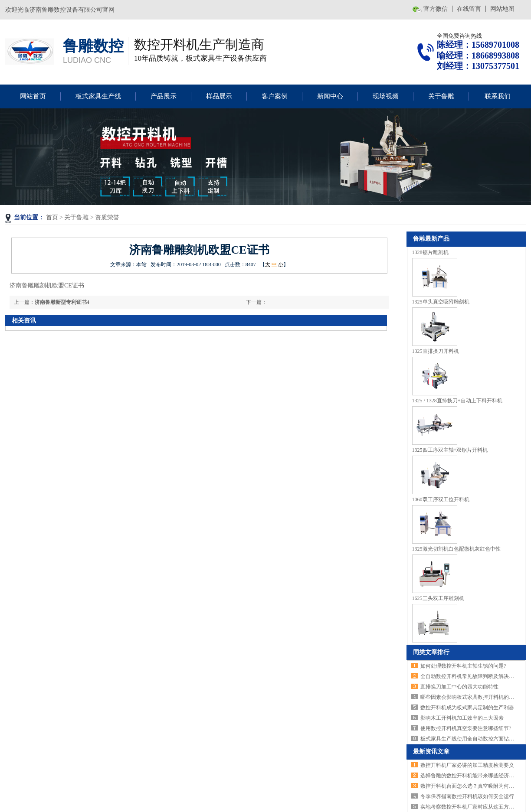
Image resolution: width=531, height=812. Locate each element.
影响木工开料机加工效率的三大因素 (462, 718)
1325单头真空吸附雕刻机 (441, 302)
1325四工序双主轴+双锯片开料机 (450, 450)
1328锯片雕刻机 (430, 252)
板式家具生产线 (98, 96)
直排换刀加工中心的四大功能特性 (459, 687)
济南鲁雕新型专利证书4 (62, 302)
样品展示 (219, 96)
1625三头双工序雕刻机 (438, 598)
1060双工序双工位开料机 (441, 499)
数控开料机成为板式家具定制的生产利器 (467, 708)
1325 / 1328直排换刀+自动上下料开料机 (457, 401)
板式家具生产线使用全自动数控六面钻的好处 (472, 739)
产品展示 (164, 96)
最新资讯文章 (431, 752)
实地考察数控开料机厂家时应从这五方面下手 (472, 807)
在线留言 (469, 9)
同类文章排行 (431, 652)
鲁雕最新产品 (431, 239)
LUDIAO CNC (87, 60)
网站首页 (33, 96)
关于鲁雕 (441, 96)
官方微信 (436, 9)
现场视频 (386, 96)
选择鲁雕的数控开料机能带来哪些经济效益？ (472, 776)
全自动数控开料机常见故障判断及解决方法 (470, 676)
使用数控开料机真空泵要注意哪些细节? (466, 728)
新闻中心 (330, 96)
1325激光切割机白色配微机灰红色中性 (456, 549)
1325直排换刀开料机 (436, 351)
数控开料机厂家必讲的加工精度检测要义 (467, 765)
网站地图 (502, 9)
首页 (52, 217)
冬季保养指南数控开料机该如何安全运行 (467, 796)
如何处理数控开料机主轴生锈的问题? (463, 666)
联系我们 (498, 96)
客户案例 (275, 96)
